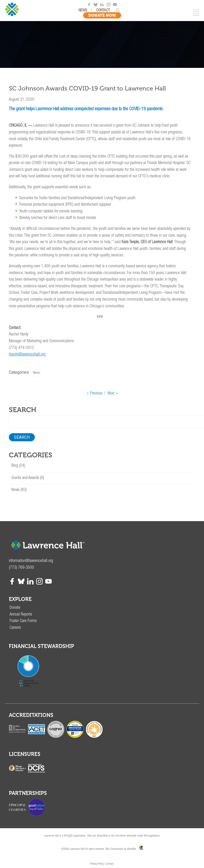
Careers (15, 628)
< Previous (94, 394)
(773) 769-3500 (21, 568)
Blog (15, 466)
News (36, 373)
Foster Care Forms (23, 621)
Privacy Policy (97, 864)
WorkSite (132, 849)
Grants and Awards (25, 478)
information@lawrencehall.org (31, 561)
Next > (113, 394)
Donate (15, 608)
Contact (110, 864)
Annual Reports (21, 615)
